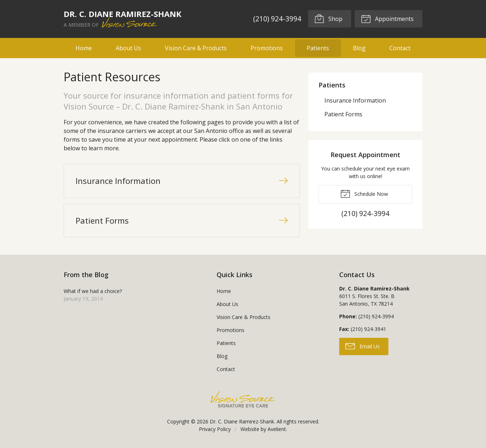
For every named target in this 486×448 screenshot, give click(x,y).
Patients (318, 48)
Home (84, 48)
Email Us (363, 346)
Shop (328, 18)
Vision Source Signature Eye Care (243, 399)
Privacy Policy (215, 429)
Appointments (387, 18)
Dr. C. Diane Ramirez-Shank (242, 421)
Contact (400, 48)
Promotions (267, 48)
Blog (359, 48)
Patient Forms (343, 114)
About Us (128, 48)
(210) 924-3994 (277, 19)
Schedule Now (364, 193)
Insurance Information (355, 100)
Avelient (277, 429)
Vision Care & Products (196, 48)
